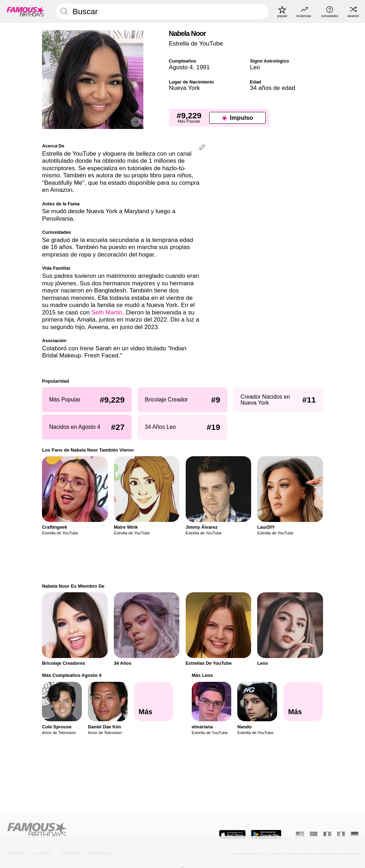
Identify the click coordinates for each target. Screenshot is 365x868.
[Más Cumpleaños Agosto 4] (154, 702)
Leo (255, 67)
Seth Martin (107, 312)
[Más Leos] (303, 702)
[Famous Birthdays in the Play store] (266, 834)
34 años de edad (273, 88)
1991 (203, 67)
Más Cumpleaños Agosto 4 (72, 675)
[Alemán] (355, 834)
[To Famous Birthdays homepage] (26, 11)
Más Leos (202, 675)
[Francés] (327, 834)
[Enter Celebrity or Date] (162, 11)
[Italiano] (341, 834)
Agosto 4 (181, 67)
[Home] (93, 830)
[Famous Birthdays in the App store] (232, 834)
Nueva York (184, 88)
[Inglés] (300, 834)
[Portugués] (314, 834)
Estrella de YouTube (196, 44)
